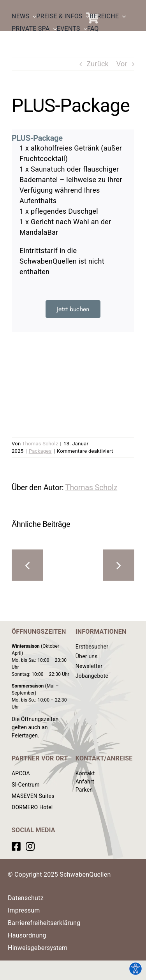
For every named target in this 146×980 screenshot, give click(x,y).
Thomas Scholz (40, 444)
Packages (40, 451)
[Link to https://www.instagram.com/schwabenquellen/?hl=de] (30, 846)
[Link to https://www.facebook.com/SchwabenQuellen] (16, 846)
